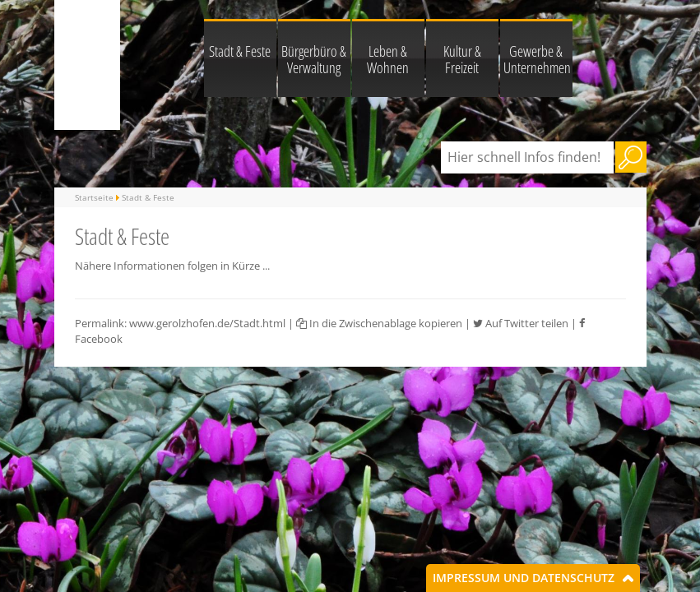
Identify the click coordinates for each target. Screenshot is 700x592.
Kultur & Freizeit (462, 59)
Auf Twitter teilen (521, 323)
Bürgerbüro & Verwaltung (314, 59)
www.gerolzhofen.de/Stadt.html (207, 323)
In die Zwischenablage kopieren (379, 323)
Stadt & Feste (240, 51)
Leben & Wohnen (388, 59)
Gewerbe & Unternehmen (537, 59)
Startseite (94, 197)
